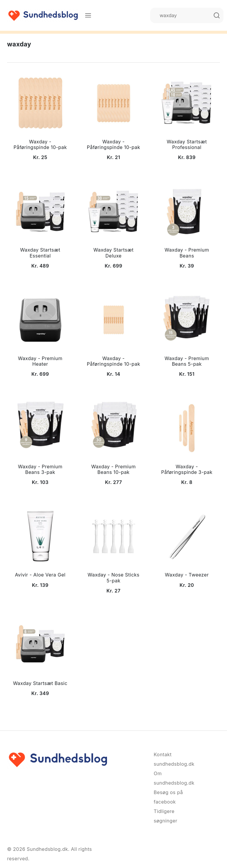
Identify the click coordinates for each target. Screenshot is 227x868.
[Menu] (88, 15)
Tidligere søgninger (166, 816)
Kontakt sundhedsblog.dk (168, 759)
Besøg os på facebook (168, 797)
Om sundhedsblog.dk (168, 778)
